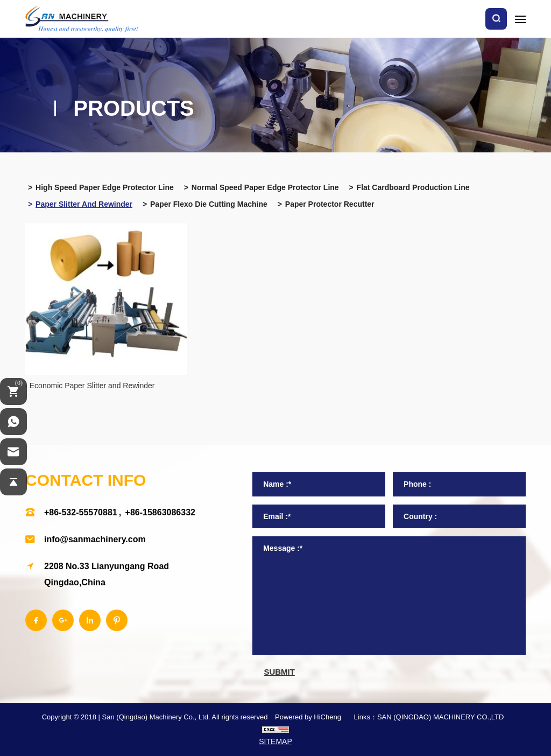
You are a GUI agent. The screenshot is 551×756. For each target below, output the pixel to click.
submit (279, 672)
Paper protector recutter (330, 204)
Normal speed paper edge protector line (265, 187)
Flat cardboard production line (413, 187)
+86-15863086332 (160, 512)
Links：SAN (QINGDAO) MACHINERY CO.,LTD (429, 717)
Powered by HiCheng (308, 717)
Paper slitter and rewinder (84, 204)
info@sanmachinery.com (95, 539)
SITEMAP (275, 741)
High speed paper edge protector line (105, 187)
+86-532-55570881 (81, 512)
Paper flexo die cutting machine (209, 204)
